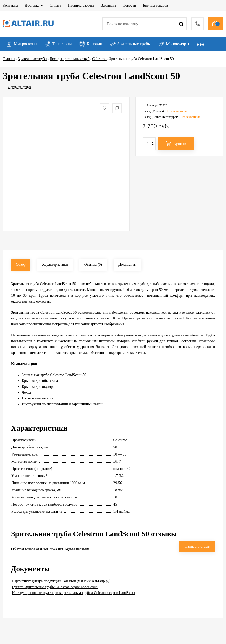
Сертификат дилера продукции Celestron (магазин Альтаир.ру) (61, 581)
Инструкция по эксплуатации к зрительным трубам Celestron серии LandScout (74, 593)
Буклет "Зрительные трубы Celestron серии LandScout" (55, 587)
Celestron (121, 440)
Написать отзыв (197, 546)
